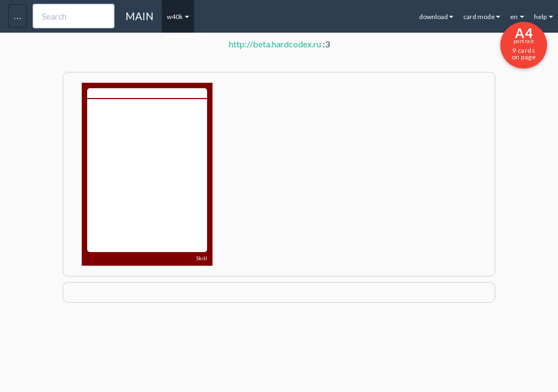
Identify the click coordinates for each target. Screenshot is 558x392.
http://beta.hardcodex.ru (275, 44)
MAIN (139, 16)
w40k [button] (178, 17)
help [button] (544, 17)
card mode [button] (482, 17)
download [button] (436, 17)
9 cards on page (524, 43)
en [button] (517, 17)
